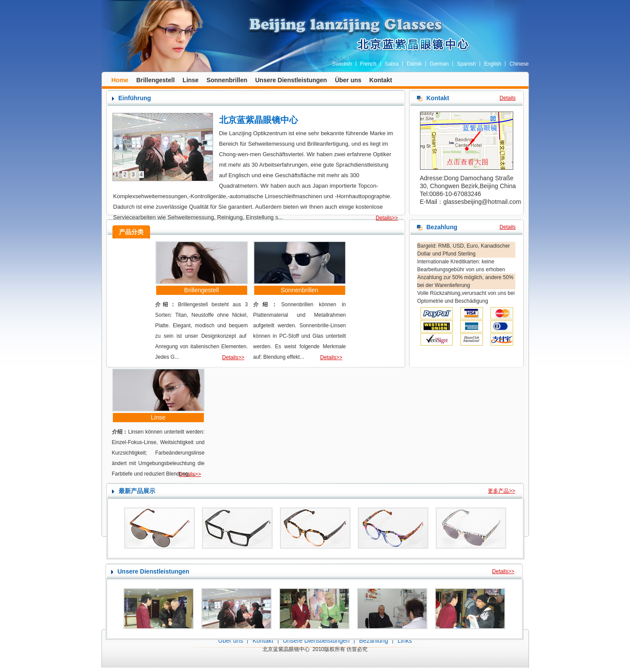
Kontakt (381, 80)
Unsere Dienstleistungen (291, 80)
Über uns (348, 80)
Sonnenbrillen (227, 80)
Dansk (414, 64)
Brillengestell (155, 80)
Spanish (466, 64)
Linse (191, 80)
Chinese (519, 64)
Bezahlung (374, 640)
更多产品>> (501, 491)
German (439, 64)
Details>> (387, 218)
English (492, 64)
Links (405, 640)
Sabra (392, 64)
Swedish (342, 64)
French (368, 64)
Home (120, 80)
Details (508, 98)
